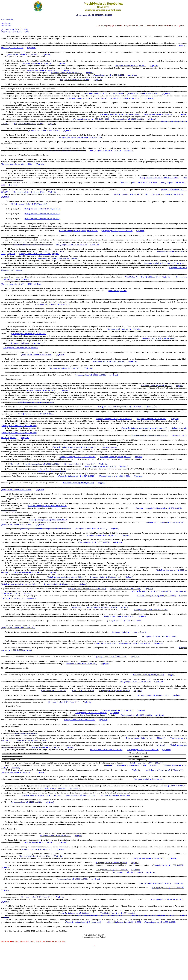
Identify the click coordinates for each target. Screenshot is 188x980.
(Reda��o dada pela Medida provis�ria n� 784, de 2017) (120, 407)
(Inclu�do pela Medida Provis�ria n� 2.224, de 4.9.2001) (81, 137)
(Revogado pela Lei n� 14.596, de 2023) (35, 254)
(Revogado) (14, 464)
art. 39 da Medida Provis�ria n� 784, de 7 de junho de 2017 (101, 915)
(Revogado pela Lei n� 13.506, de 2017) (160, 922)
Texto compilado (7, 19)
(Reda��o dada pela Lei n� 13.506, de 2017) (114, 419)
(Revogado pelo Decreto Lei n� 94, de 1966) (124, 329)
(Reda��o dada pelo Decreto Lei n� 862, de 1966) (41, 795)
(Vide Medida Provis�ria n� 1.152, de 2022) (142, 277)
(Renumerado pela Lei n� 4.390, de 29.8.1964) (91, 119)
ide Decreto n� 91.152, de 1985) (15, 30)
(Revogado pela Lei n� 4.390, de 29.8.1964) (151, 610)
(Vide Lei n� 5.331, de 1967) (83, 691)
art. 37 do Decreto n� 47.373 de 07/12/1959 (62, 251)
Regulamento (6, 23)
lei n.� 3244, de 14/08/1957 (104, 643)
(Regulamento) (76, 788)
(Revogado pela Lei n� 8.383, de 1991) (149, 779)
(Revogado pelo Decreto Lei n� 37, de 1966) (52, 304)
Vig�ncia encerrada (152, 407)
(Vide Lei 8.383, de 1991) (118, 291)
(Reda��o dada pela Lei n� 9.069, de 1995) (36, 402)
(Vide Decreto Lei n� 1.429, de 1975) (80, 795)
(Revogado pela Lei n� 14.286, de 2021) (23, 55)
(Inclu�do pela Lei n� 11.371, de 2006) (50, 471)
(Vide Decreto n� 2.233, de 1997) (54, 691)
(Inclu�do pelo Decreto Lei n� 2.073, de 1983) (165, 770)
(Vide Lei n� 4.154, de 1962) (26, 733)
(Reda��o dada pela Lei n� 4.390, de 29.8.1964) (104, 94)
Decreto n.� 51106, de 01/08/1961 (52, 788)
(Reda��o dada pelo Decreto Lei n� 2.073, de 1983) (138, 765)
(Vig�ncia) (31, 48)
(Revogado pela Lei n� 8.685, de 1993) (115, 795)
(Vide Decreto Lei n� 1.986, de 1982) (31, 740)
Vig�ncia (11, 254)
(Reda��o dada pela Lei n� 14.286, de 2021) (29, 204)
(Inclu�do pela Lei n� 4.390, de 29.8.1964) (131, 194)
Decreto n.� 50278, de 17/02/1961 (173, 786)
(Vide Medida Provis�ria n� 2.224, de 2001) (117, 913)
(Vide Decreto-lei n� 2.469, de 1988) (15, 32)
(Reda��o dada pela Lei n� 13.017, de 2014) (76, 476)
